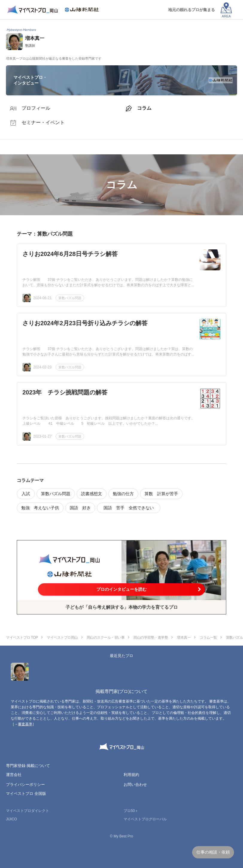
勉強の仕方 (123, 494)
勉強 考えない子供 (40, 508)
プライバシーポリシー (25, 785)
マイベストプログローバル (145, 819)
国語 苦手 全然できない (131, 508)
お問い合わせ (135, 785)
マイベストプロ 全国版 (26, 794)
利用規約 (131, 775)
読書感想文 (92, 494)
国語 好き (80, 508)
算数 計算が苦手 (161, 494)
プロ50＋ (131, 811)
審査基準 (25, 724)
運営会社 (14, 775)
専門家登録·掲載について (28, 766)
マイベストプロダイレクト (28, 811)
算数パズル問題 (70, 298)
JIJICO (12, 819)
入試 (26, 494)
